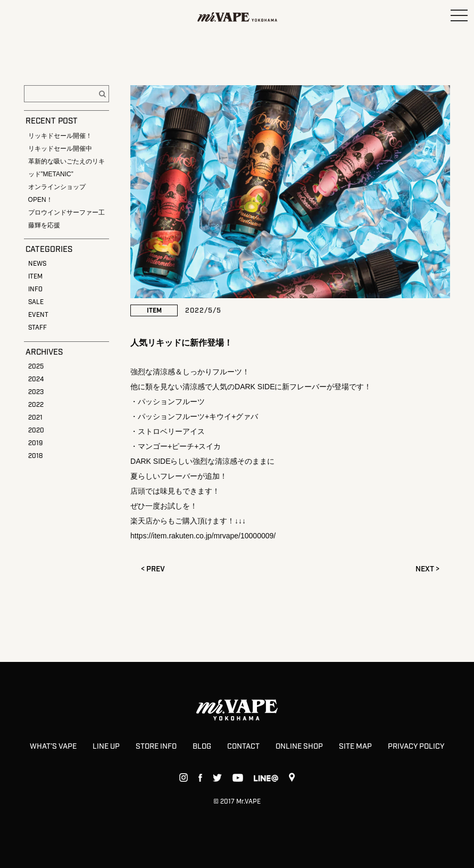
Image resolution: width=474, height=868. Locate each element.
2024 (36, 379)
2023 (36, 392)
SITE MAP (355, 747)
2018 (35, 456)
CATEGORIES (49, 250)
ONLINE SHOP (299, 747)
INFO (35, 289)
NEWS (37, 264)
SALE (36, 302)
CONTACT (243, 747)
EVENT (38, 315)
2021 (35, 418)
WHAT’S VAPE (53, 747)
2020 (36, 431)
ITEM (35, 277)
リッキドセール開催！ (60, 136)
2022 (36, 405)
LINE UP (106, 747)
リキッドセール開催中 (60, 149)
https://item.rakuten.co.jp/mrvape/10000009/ (203, 536)
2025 (36, 367)
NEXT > (427, 569)
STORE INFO (156, 747)
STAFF (38, 328)
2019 (35, 443)
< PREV (153, 569)
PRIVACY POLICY (416, 747)
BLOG (202, 747)
